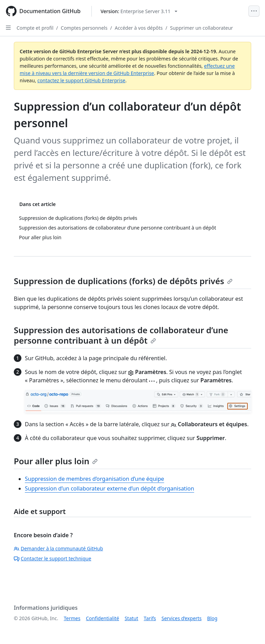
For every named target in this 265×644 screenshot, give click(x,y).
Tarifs (150, 618)
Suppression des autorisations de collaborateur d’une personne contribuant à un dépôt (121, 335)
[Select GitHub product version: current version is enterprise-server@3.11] (139, 11)
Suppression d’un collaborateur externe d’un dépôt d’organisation (110, 488)
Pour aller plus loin (56, 461)
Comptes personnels (84, 28)
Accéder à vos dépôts (139, 28)
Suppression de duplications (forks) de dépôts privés (123, 281)
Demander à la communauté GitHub (58, 548)
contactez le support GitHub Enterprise (81, 80)
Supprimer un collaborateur (202, 28)
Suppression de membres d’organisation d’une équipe (95, 479)
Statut (131, 618)
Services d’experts (181, 618)
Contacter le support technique (52, 558)
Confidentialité (102, 618)
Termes (72, 618)
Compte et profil (35, 28)
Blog (212, 618)
